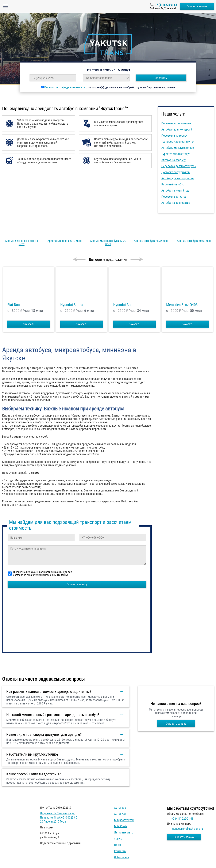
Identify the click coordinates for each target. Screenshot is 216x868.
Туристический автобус (176, 154)
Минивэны (121, 826)
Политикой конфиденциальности (65, 87)
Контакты (120, 851)
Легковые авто (124, 832)
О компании (121, 857)
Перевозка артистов (174, 197)
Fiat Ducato (16, 305)
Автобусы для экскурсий (177, 129)
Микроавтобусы (124, 820)
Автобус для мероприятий (178, 178)
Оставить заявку (77, 584)
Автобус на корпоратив (176, 203)
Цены (118, 845)
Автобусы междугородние (178, 148)
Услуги (118, 839)
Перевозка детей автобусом (179, 166)
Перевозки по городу (174, 136)
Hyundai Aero (123, 305)
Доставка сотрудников (175, 172)
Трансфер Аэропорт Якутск (178, 142)
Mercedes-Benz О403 (182, 305)
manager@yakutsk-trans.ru (187, 829)
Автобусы (120, 814)
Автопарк (120, 808)
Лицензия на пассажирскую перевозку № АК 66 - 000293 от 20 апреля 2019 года (59, 817)
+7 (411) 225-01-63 (166, 5)
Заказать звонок (197, 6)
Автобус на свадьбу (173, 160)
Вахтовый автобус (173, 184)
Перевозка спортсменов (176, 123)
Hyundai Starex (72, 305)
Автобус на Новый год (175, 190)
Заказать (161, 78)
